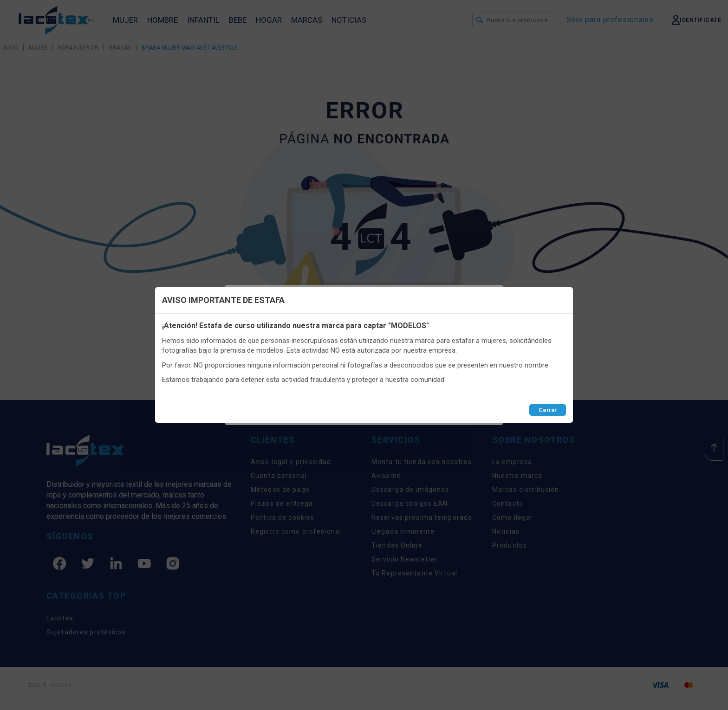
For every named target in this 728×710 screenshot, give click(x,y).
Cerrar (548, 410)
